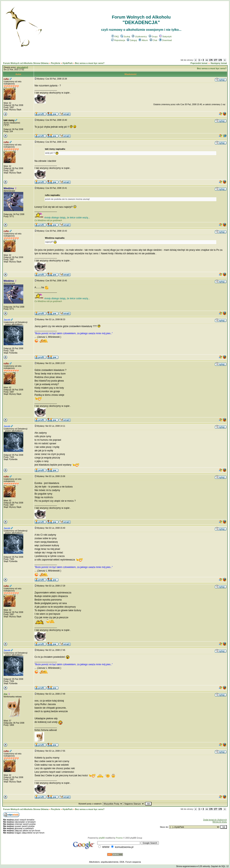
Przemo (119, 838)
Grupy (153, 36)
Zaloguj (132, 40)
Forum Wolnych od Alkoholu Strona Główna (26, 63)
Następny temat (219, 63)
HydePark (68, 63)
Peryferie (56, 63)
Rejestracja (118, 40)
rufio (6, 79)
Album (143, 40)
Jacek (7, 320)
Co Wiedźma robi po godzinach (48, 220)
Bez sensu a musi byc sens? (90, 63)
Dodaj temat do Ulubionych (215, 820)
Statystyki (165, 36)
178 (220, 60)
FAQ (115, 36)
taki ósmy (9, 120)
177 (216, 60)
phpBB (102, 838)
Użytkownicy (139, 36)
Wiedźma (9, 188)
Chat (153, 40)
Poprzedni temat (199, 63)
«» (207, 60)
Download (165, 40)
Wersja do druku (220, 822)
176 (211, 60)
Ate (5, 694)
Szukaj (125, 36)
